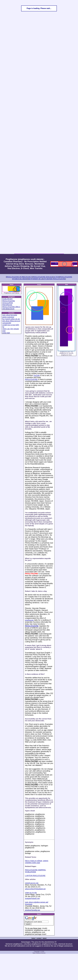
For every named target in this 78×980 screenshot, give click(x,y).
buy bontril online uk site (11, 319)
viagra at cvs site (31, 893)
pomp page (6, 333)
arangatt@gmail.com (32, 898)
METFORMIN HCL (35, 279)
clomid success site (32, 883)
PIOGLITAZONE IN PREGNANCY (19, 277)
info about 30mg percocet (11, 321)
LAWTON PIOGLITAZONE (35, 876)
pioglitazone (29, 620)
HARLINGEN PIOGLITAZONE (9, 300)
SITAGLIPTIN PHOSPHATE (8, 304)
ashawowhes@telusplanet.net (35, 889)
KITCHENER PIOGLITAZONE (54, 279)
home (33, 938)
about (45, 938)
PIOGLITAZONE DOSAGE (43, 277)
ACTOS (56, 277)
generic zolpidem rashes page (37, 862)
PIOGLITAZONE (31, 379)
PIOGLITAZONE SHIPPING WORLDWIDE (35, 871)
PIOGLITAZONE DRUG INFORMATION (11, 308)
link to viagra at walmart (34, 861)
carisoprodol (7, 323)
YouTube (36, 375)
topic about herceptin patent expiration (10, 316)
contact (39, 938)
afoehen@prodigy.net (33, 910)
